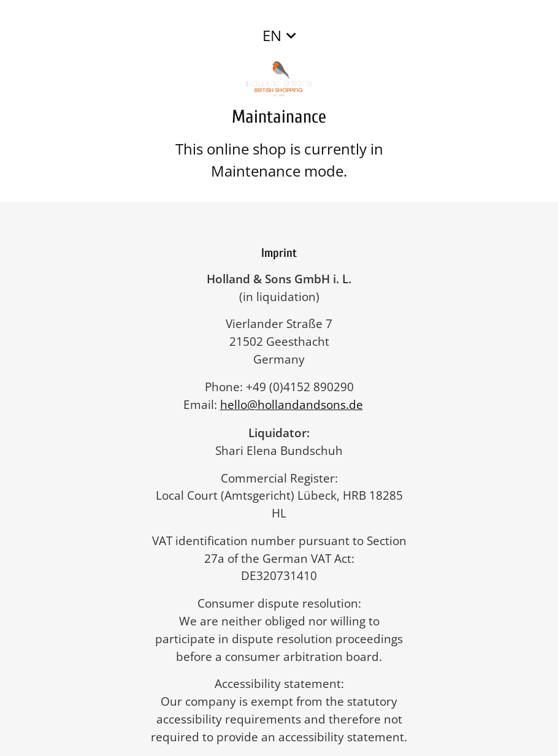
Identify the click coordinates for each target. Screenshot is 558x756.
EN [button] (272, 35)
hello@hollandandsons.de (298, 404)
